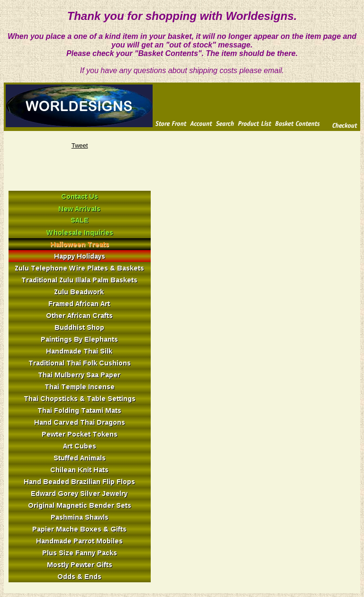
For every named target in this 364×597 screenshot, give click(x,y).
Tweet (80, 145)
